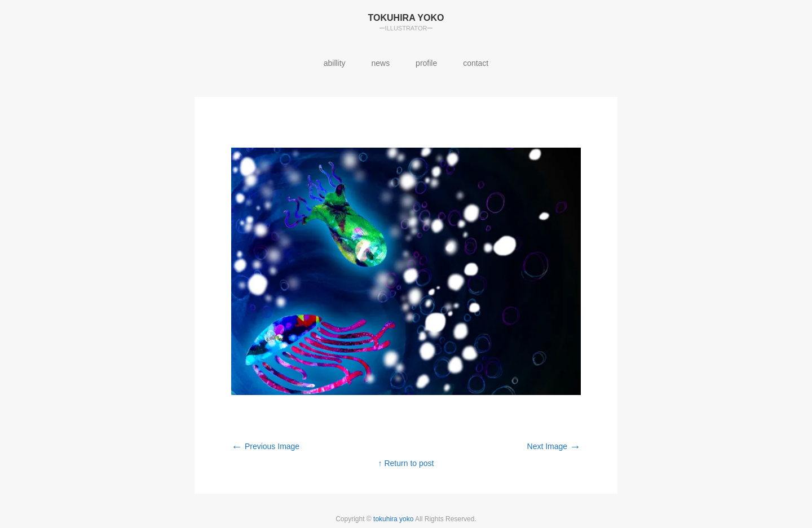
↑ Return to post (406, 463)
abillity (335, 63)
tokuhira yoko (394, 519)
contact (476, 63)
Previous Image (265, 446)
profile (426, 63)
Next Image (554, 446)
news (381, 63)
